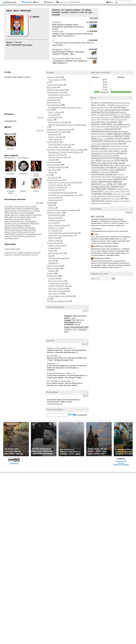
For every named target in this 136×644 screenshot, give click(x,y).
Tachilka (22, 215)
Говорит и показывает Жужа (59, 286)
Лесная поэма (53, 198)
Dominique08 (27, 209)
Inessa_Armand (17, 211)
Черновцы (52, 263)
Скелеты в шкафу (53, 268)
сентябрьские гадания (103, 189)
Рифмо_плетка (23, 232)
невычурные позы (108, 161)
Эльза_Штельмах (11, 236)
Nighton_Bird (9, 213)
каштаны (94, 136)
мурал (116, 156)
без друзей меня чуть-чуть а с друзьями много (109, 109)
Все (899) (40, 203)
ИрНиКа (32, 223)
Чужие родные (54, 140)
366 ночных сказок (119, 103)
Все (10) (129, 212)
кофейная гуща (100, 141)
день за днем (115, 124)
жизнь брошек (124, 127)
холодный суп (106, 199)
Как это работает (53, 142)
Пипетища (11, 149)
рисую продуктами (113, 177)
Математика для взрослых (58, 95)
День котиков (52, 87)
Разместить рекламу (121, 465)
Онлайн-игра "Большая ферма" (106, 246)
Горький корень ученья (55, 92)
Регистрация (28, 2)
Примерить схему (71, 330)
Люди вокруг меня (54, 165)
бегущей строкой (120, 105)
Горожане (52, 160)
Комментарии (26, 11)
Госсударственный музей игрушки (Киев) (63, 233)
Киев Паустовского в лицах (58, 157)
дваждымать (112, 122)
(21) (74, 373)
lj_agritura (21, 253)
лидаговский (125, 146)
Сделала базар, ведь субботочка (60, 296)
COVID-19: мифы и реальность (60, 145)
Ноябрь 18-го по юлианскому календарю (63, 182)
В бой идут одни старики (56, 90)
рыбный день (121, 179)
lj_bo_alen (34, 255)
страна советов (109, 191)
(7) (58, 364)
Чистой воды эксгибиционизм (58, 301)
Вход (37, 2)
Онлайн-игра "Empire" (102, 258)
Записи (9, 11)
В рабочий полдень (55, 220)
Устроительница (32, 234)
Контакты (121, 463)
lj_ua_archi (8, 255)
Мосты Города (53, 238)
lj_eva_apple (36, 253)
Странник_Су (20, 234)
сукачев (123, 194)
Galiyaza (8, 211)
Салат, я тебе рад (55, 112)
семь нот (112, 184)
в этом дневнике (81, 415)
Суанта (36, 191)
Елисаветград (53, 248)
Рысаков (32, 232)
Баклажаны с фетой (61, 49)
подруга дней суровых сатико (103, 170)
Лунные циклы (52, 162)
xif (15, 217)
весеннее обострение (98, 117)
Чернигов (52, 261)
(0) (60, 356)
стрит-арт (116, 194)
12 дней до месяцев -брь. (58, 185)
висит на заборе (96, 120)
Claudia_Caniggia (30, 206)
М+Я (49, 175)
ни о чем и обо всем (108, 163)
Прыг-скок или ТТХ (55, 80)
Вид (111, 3)
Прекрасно (51, 364)
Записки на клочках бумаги (57, 132)
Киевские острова (55, 228)
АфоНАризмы (52, 100)
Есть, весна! (53, 223)
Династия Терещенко (56, 155)
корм (94, 138)
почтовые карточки (104, 172)
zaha (18, 217)
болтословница (110, 112)
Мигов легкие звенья (55, 180)
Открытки (97, 228)
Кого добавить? (23, 158)
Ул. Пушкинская (54, 230)
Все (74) (40, 131)
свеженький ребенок (110, 181)
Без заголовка (52, 356)
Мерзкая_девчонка (11, 228)
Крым (50, 256)
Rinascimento (53, 177)
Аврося (23, 217)
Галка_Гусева (31, 217)
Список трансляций (12, 249)
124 (88, 22)
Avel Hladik (11, 174)
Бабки (50, 205)
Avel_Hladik (9, 206)
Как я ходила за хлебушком (58, 122)
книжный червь (122, 136)
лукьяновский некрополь (115, 149)
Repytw (24, 213)
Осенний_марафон (29, 230)
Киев (24, 45)
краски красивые (118, 141)
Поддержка (108, 2)
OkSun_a (17, 213)
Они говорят (53, 170)
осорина (128, 165)
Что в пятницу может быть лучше (67, 58)
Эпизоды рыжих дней (56, 246)
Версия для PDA (121, 461)
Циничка (31, 17)
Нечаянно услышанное (57, 167)
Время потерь (53, 135)
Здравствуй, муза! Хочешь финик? (61, 236)
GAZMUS (36, 209)
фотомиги (95, 198)
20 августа (57, 22)
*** (53, 40)
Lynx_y (31, 211)
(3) (73, 381)
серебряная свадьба (122, 189)
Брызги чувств (52, 102)
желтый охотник (113, 126)
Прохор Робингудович (55, 85)
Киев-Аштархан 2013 (56, 253)
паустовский (122, 168)
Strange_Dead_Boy (11, 215)
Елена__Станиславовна (28, 221)
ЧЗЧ (48, 299)
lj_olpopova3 (26, 255)
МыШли (23, 191)
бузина (120, 115)
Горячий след (53, 278)
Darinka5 (8, 209)
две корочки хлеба (107, 123)
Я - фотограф (99, 216)
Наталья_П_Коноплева (13, 230)
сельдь (104, 184)
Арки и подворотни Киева (58, 225)
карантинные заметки (119, 134)
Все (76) (85, 344)
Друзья (16, 11)
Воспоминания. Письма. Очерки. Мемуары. (64, 152)
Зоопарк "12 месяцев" (56, 188)
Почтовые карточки (55, 190)
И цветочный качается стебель (59, 373)
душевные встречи (100, 127)
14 (88, 58)
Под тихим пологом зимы (58, 291)
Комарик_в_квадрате (23, 226)
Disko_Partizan (17, 209)
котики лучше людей (118, 138)
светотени (96, 184)
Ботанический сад (55, 215)
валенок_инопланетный (27, 236)
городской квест (98, 122)
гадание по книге (108, 119)
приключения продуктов (104, 174)
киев (99, 136)
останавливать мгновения (104, 167)
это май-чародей (105, 203)
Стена (96, 234)
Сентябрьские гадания (57, 284)
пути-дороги (120, 175)
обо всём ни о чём (109, 165)
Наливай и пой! (54, 117)
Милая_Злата (24, 228)
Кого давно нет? (10, 158)
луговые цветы (99, 148)
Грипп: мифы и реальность (58, 147)
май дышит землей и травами (115, 151)
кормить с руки (102, 139)
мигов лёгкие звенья (107, 156)
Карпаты (51, 251)
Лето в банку (53, 115)
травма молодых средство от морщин (108, 196)
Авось (61, 2)
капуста (103, 134)
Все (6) (85, 396)
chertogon (28, 215)
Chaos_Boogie (19, 206)
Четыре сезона (52, 276)
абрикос (128, 103)
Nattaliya (37, 211)
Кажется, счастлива (55, 137)
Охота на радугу (54, 200)
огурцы (122, 165)
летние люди (115, 146)
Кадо (38, 223)
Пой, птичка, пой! (55, 294)
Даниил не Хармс (53, 77)
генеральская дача (121, 120)
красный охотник (110, 143)
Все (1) (41, 118)
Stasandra (30, 213)
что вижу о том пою (120, 201)
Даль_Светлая (26, 219)
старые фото (97, 191)
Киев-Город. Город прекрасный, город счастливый (65, 150)
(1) (74, 348)
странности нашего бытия (122, 191)
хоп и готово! (116, 199)
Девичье (50, 120)
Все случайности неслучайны (59, 381)
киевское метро (107, 136)
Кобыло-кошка (10, 226)
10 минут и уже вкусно (102, 103)
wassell (11, 217)
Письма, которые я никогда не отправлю (62, 210)
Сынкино (50, 273)
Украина (29, 45)
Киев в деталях (54, 218)
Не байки (50, 203)
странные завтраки (102, 194)
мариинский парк (109, 153)
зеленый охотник (113, 129)
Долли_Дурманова (11, 221)
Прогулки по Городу (54, 213)
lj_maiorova (17, 255)
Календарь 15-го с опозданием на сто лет (64, 195)
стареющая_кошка (11, 238)
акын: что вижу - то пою (103, 105)
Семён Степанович (54, 266)
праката (114, 172)
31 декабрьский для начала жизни (61, 193)
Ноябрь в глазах (54, 241)
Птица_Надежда (10, 232)
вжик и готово (109, 117)
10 (88, 31)
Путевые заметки (53, 243)
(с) (48, 82)
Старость (52, 208)
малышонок (96, 153)
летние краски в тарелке (109, 145)
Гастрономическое (54, 105)
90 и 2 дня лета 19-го (56, 281)
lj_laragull (28, 253)
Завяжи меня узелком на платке (59, 129)
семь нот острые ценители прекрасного (109, 185)
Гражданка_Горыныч (12, 219)
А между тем (58, 31)
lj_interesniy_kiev (10, 253)
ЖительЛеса (24, 223)
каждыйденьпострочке (104, 131)
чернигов (108, 201)
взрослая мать (122, 117)
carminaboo (23, 174)
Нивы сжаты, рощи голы (57, 289)
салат (94, 181)
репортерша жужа (98, 177)
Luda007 (73, 318)
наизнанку (52, 271)
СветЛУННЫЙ (10, 234)
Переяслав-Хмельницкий (58, 258)
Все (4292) (94, 18)
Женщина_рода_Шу (12, 223)
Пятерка (51, 172)
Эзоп (40, 234)
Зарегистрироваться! (55, 404)
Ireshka (25, 211)
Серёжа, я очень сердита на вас (59, 348)
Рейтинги (50, 2)
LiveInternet (10, 2)
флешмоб (124, 196)
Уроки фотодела (54, 97)
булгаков (126, 115)
